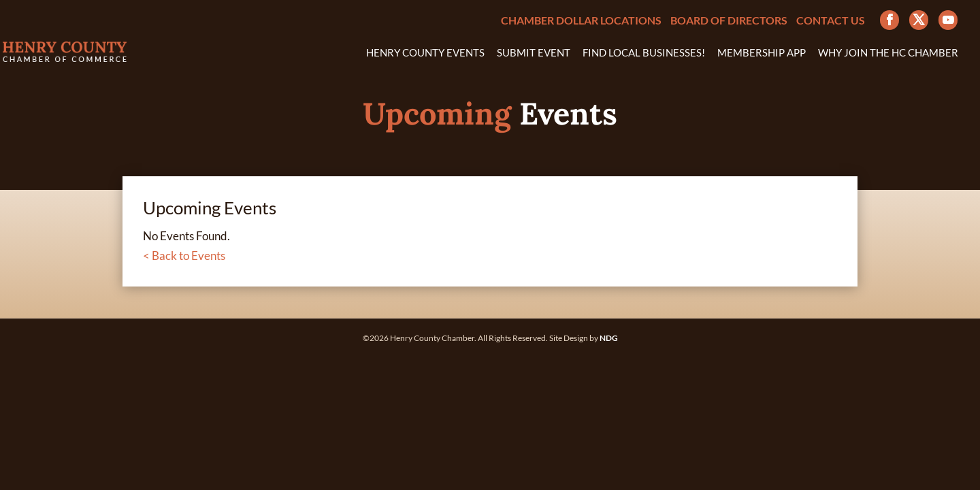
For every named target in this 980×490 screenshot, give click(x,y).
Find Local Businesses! (644, 53)
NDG (609, 338)
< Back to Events (184, 256)
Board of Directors (729, 21)
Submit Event (534, 53)
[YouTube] (948, 20)
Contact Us (831, 21)
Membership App (762, 53)
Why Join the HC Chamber (888, 53)
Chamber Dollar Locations (581, 21)
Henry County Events (425, 53)
